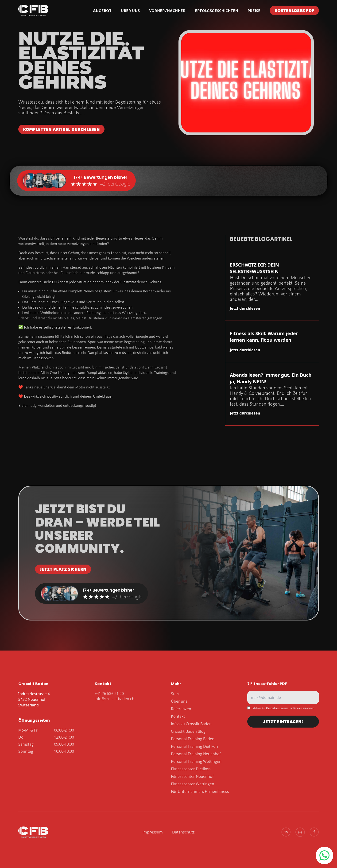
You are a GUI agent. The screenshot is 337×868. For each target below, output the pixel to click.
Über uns (130, 10)
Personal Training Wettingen (196, 761)
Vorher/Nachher (167, 10)
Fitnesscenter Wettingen (193, 784)
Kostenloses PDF (294, 10)
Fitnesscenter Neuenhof (192, 776)
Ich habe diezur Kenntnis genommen (283, 708)
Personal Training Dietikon (194, 746)
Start (175, 694)
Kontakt (178, 716)
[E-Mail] (283, 697)
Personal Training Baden (193, 739)
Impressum (153, 832)
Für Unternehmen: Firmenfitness (200, 791)
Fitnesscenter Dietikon (191, 769)
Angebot (102, 10)
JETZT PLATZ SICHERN (63, 569)
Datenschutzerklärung (277, 708)
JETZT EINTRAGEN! (283, 723)
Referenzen (181, 709)
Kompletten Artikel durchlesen (61, 129)
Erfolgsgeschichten (217, 10)
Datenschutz (183, 832)
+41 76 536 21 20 (324, 856)
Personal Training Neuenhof (196, 754)
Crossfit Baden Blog (188, 731)
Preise (254, 10)
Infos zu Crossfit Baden (191, 724)
